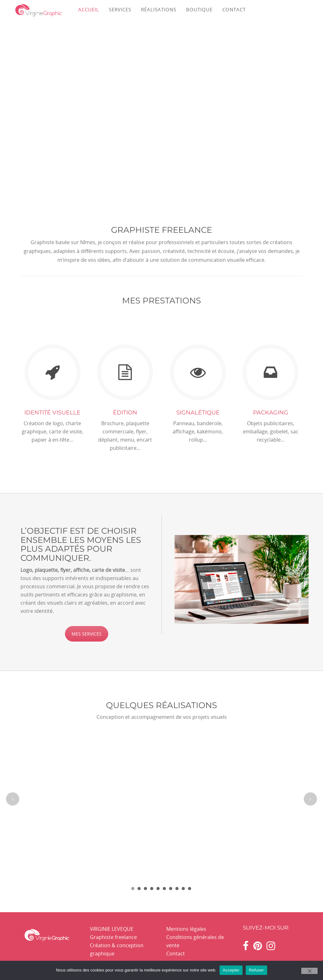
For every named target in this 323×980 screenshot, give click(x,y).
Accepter (231, 970)
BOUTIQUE (199, 9)
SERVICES (120, 9)
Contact (176, 954)
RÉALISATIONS (159, 9)
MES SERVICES (87, 634)
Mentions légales (186, 929)
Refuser (256, 970)
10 (190, 889)
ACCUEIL (89, 9)
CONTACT (234, 9)
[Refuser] (309, 971)
